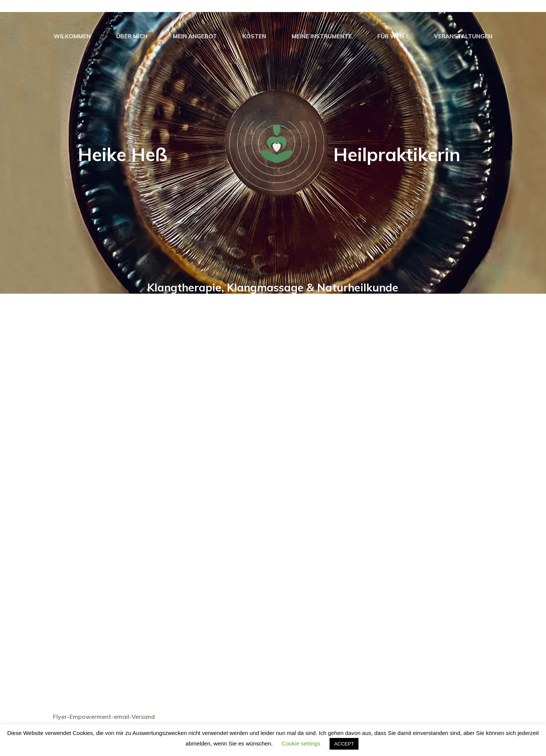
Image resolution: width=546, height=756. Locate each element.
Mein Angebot (195, 36)
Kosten (254, 36)
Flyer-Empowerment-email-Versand (104, 717)
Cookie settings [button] (301, 743)
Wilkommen (72, 36)
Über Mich (132, 36)
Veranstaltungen (463, 36)
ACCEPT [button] (344, 744)
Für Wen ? (393, 36)
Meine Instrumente (322, 36)
